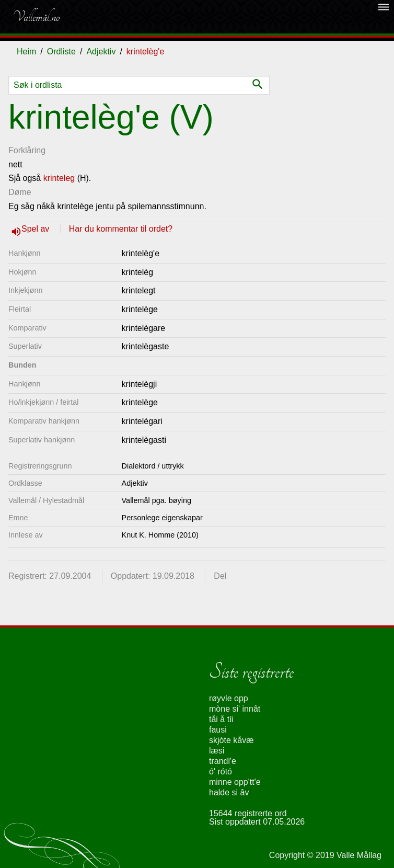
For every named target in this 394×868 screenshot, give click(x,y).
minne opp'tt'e (235, 782)
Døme (20, 192)
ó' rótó (221, 772)
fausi (218, 730)
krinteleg (59, 178)
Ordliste (61, 52)
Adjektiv (101, 52)
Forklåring (27, 150)
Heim (26, 52)
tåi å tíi (221, 719)
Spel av (37, 229)
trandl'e (223, 761)
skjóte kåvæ (231, 740)
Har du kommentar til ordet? (121, 229)
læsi (217, 751)
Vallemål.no (36, 17)
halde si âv (229, 792)
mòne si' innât (235, 709)
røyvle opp (229, 698)
